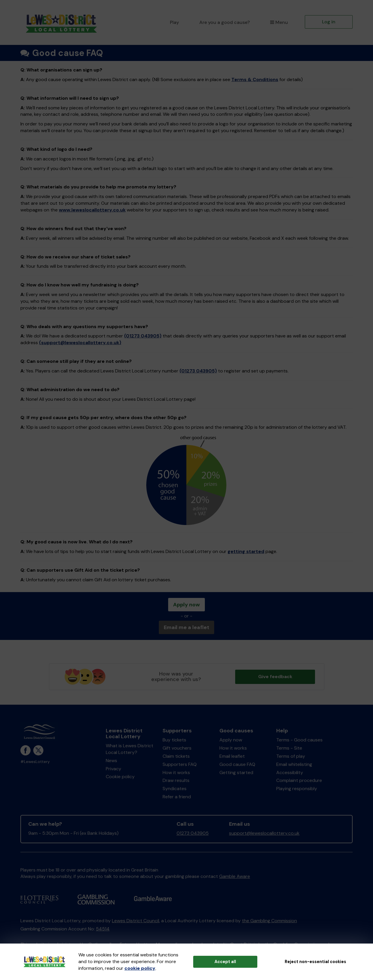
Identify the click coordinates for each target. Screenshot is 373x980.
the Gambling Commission (269, 921)
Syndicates (175, 789)
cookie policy (140, 968)
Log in (329, 22)
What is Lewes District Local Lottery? (130, 749)
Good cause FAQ (237, 764)
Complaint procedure (299, 780)
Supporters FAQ (180, 764)
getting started (246, 551)
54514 (103, 929)
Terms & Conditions (255, 79)
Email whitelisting (294, 764)
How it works (176, 772)
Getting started (236, 772)
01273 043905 (193, 833)
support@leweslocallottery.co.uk (264, 833)
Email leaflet (232, 756)
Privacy (114, 769)
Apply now (186, 605)
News (111, 761)
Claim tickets (176, 756)
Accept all (225, 962)
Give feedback (275, 677)
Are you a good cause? (225, 22)
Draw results (176, 780)
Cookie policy (120, 777)
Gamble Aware (235, 876)
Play (174, 22)
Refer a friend (177, 797)
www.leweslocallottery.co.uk (92, 210)
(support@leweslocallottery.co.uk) (80, 343)
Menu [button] (279, 22)
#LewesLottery (35, 762)
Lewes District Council (136, 921)
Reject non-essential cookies (315, 962)
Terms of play (291, 756)
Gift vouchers (177, 748)
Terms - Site (289, 748)
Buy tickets (174, 740)
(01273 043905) (143, 336)
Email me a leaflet (186, 627)
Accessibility (290, 772)
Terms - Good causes (299, 740)
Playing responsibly (297, 789)
